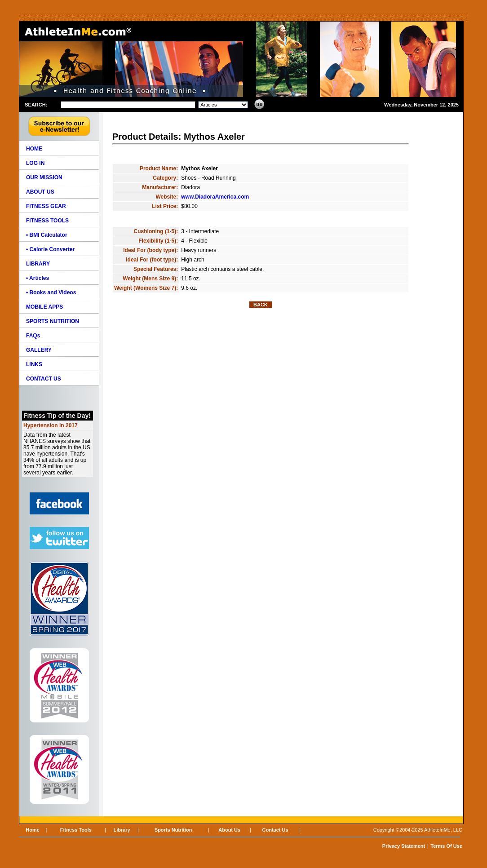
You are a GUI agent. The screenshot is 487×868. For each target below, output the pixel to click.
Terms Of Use (446, 846)
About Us (229, 830)
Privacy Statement (404, 846)
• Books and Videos (51, 292)
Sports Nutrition (173, 830)
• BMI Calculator (47, 235)
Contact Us (275, 830)
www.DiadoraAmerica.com (215, 197)
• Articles (38, 278)
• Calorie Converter (50, 249)
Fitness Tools (76, 830)
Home (33, 830)
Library (122, 830)
